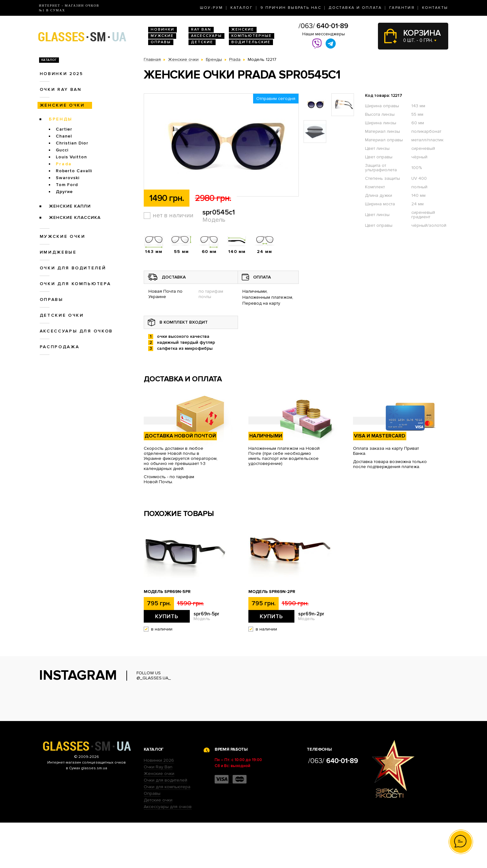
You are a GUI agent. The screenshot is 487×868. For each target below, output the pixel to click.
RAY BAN (201, 29)
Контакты (435, 8)
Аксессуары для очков (76, 331)
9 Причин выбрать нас (291, 8)
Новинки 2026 (159, 806)
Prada (64, 164)
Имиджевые (58, 252)
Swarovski (68, 178)
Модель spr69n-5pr (167, 592)
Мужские (162, 36)
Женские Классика (75, 217)
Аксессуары (206, 36)
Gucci (62, 150)
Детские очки (62, 315)
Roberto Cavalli (74, 171)
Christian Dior (72, 143)
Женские (243, 29)
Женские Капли (70, 206)
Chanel (64, 136)
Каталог (242, 8)
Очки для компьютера (75, 284)
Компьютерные (252, 36)
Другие (64, 192)
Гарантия (402, 8)
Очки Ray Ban (158, 812)
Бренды (61, 119)
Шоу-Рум (212, 8)
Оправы (161, 42)
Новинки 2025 (61, 74)
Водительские (251, 42)
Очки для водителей (73, 268)
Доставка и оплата (355, 8)
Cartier (64, 129)
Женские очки (62, 105)
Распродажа (60, 347)
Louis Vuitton (71, 157)
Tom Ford (67, 185)
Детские (202, 42)
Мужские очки (63, 236)
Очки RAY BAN (61, 89)
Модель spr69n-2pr (272, 592)
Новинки (162, 29)
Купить (167, 616)
